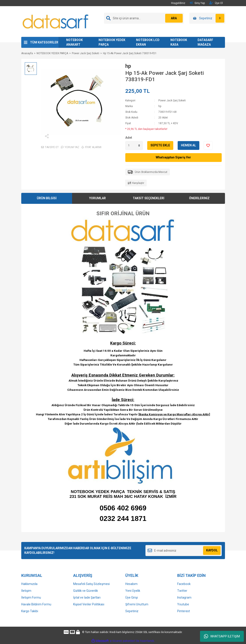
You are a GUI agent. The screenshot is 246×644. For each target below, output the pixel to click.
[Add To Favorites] (208, 145)
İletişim (26, 591)
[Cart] (207, 18)
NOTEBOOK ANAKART (74, 42)
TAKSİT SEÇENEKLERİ (149, 198)
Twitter (182, 591)
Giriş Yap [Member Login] (197, 3)
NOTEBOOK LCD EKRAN (148, 42)
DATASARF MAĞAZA (205, 42)
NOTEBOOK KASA (179, 42)
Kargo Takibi (30, 611)
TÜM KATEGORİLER (44, 42)
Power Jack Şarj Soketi (172, 100)
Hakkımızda (29, 584)
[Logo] (56, 21)
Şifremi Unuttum (137, 604)
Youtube (183, 604)
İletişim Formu (31, 597)
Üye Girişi (132, 597)
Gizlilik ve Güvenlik (86, 591)
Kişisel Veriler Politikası (89, 604)
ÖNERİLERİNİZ (199, 198)
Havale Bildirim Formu (36, 604)
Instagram (184, 597)
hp (128, 66)
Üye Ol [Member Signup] (216, 3)
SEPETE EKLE (160, 145)
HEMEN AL (188, 145)
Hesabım (131, 584)
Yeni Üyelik (133, 591)
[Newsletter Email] (184, 551)
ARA (174, 18)
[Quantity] (134, 145)
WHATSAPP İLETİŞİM (222, 636)
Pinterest (184, 611)
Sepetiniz (132, 611)
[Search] (144, 18)
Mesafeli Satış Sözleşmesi (91, 584)
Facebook (184, 584)
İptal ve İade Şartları (87, 597)
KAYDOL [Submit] (212, 550)
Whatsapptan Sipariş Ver (173, 157)
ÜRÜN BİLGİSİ (47, 198)
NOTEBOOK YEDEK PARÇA (112, 42)
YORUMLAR (97, 198)
